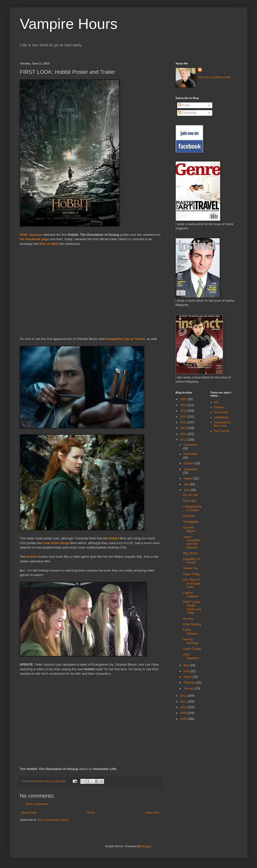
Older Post (152, 813)
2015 (184, 428)
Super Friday (191, 574)
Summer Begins (189, 529)
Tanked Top (190, 568)
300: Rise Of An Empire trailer (192, 583)
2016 (184, 422)
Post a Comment (37, 804)
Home (91, 813)
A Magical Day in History (192, 508)
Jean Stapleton (191, 656)
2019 (184, 405)
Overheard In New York (223, 424)
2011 (184, 702)
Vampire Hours (69, 24)
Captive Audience (191, 594)
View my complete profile (214, 77)
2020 (184, 399)
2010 (184, 707)
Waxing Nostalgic (191, 641)
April (187, 671)
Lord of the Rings (56, 543)
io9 (216, 402)
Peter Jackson (31, 235)
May (187, 665)
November (190, 454)
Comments (187, 113)
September (191, 469)
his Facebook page (34, 239)
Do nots (188, 619)
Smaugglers (191, 522)
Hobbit (114, 538)
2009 (184, 713)
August (189, 478)
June (187, 490)
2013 (184, 440)
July (187, 484)
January (189, 689)
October (189, 463)
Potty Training (192, 624)
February (190, 683)
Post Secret (222, 431)
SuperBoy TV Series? (192, 561)
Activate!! (189, 516)
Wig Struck (190, 553)
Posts (184, 105)
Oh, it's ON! (191, 495)
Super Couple (192, 649)
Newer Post (29, 813)
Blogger (146, 846)
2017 (184, 417)
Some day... (191, 501)
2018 (184, 411)
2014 (184, 434)
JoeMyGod (221, 417)
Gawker (219, 407)
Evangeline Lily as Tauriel (125, 339)
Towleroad (221, 412)
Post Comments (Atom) (53, 820)
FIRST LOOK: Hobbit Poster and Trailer (192, 607)
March (188, 677)
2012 (184, 696)
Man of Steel (49, 244)
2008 (184, 719)
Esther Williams (190, 632)
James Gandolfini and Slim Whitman (191, 542)
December (190, 445)
